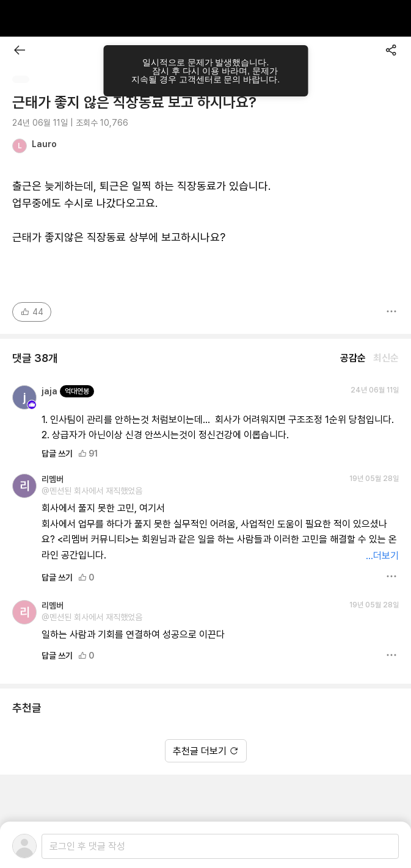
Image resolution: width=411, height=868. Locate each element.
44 (32, 312)
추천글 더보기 (206, 751)
